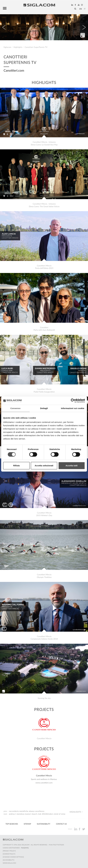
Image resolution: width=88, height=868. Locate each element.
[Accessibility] (8, 858)
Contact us (61, 822)
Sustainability (43, 822)
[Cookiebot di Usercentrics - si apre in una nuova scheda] (73, 401)
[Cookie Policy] (9, 852)
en (81, 8)
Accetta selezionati (44, 466)
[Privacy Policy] (9, 849)
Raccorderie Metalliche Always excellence (27, 809)
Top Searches (12, 822)
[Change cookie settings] (13, 855)
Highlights (18, 45)
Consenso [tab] (15, 408)
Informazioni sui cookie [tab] (73, 408)
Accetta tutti (72, 466)
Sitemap (27, 822)
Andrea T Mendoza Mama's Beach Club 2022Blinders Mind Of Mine (37, 812)
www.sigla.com (9, 861)
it (85, 8)
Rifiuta (16, 466)
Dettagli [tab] (44, 408)
